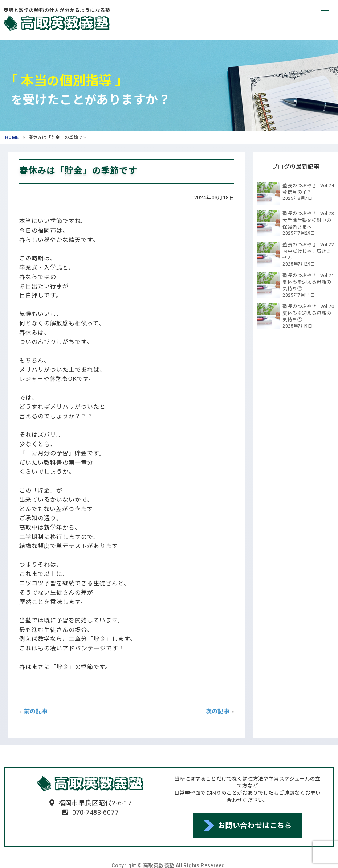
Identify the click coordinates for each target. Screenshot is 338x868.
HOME (12, 137)
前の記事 (36, 711)
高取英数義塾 (57, 23)
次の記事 (218, 711)
